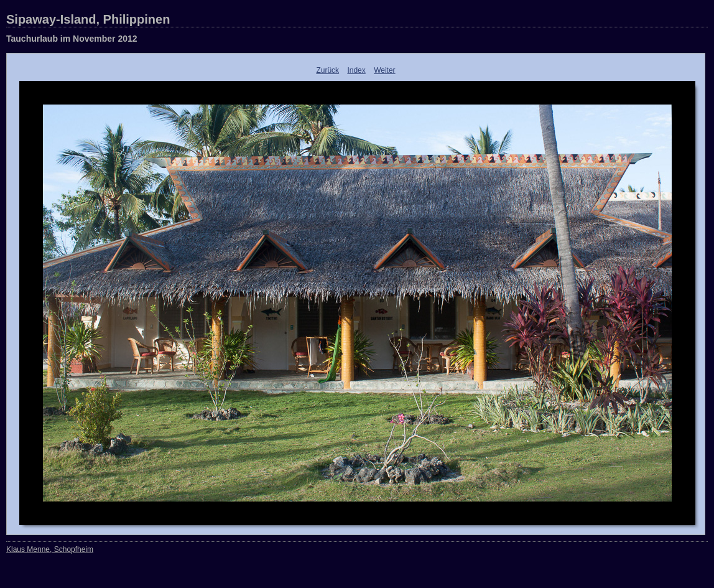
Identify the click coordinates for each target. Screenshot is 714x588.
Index (356, 70)
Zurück (327, 70)
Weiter (384, 70)
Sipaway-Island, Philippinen (88, 19)
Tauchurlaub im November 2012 (72, 39)
